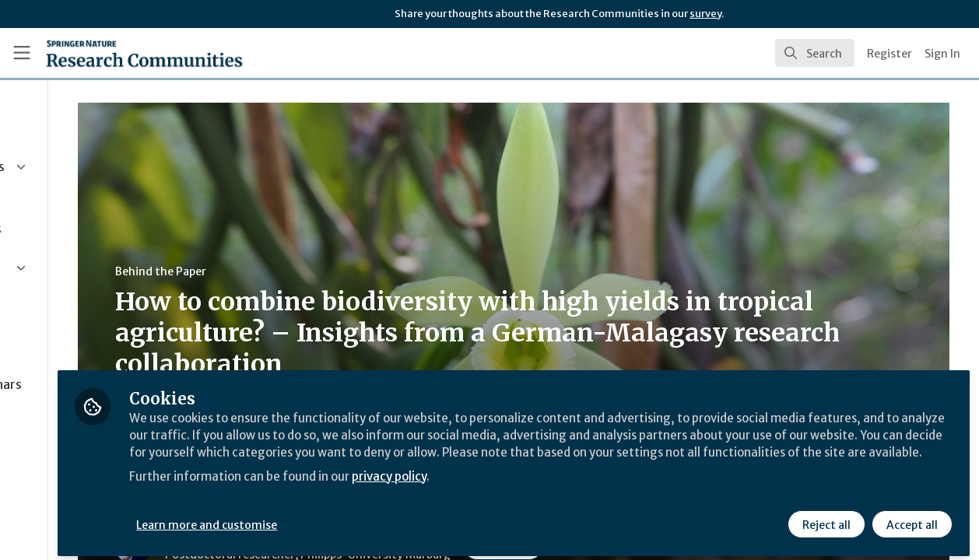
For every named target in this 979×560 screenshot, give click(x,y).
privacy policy (554, 488)
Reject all (825, 519)
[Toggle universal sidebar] (22, 53)
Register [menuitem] (890, 54)
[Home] (144, 53)
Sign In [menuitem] (942, 54)
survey (705, 14)
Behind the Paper (295, 271)
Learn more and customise (359, 519)
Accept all (911, 519)
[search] (815, 53)
